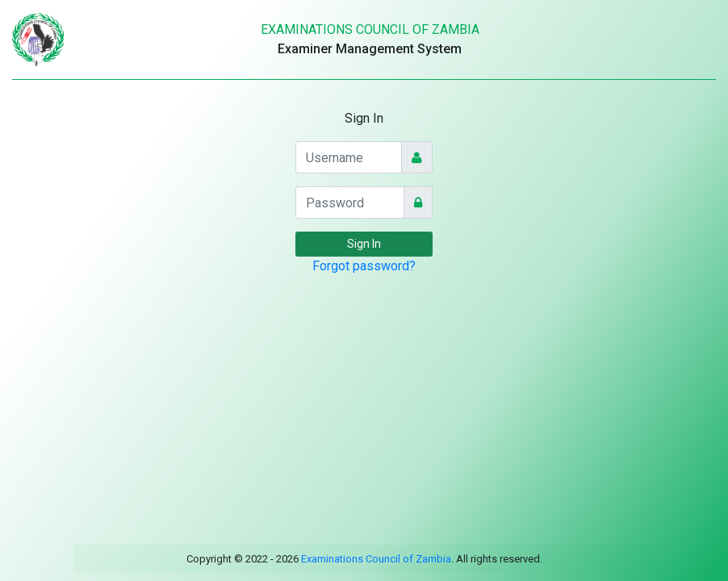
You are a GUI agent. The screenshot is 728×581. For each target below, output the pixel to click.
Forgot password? (364, 266)
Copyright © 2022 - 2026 (243, 559)
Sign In (364, 244)
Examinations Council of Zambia (375, 559)
